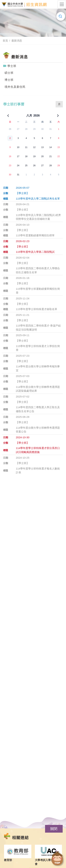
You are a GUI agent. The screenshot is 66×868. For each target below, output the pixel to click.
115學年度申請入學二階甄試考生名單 (38, 199)
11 (26, 147)
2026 (37, 116)
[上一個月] (8, 116)
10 (18, 147)
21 (50, 156)
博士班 (9, 80)
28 (26, 129)
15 (59, 147)
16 (10, 156)
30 (42, 129)
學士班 (12, 66)
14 (50, 147)
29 (34, 129)
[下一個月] (58, 116)
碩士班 (9, 73)
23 (10, 166)
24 (18, 166)
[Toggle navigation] (62, 4)
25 (26, 166)
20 (42, 156)
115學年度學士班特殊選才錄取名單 (37, 309)
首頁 (5, 41)
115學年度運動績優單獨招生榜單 (35, 235)
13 (42, 147)
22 (59, 156)
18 (26, 156)
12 (34, 147)
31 (50, 129)
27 (18, 129)
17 (18, 156)
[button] (54, 829)
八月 (29, 116)
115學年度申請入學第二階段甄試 (35, 252)
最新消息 (17, 41)
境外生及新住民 (15, 87)
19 (34, 156)
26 (10, 129)
